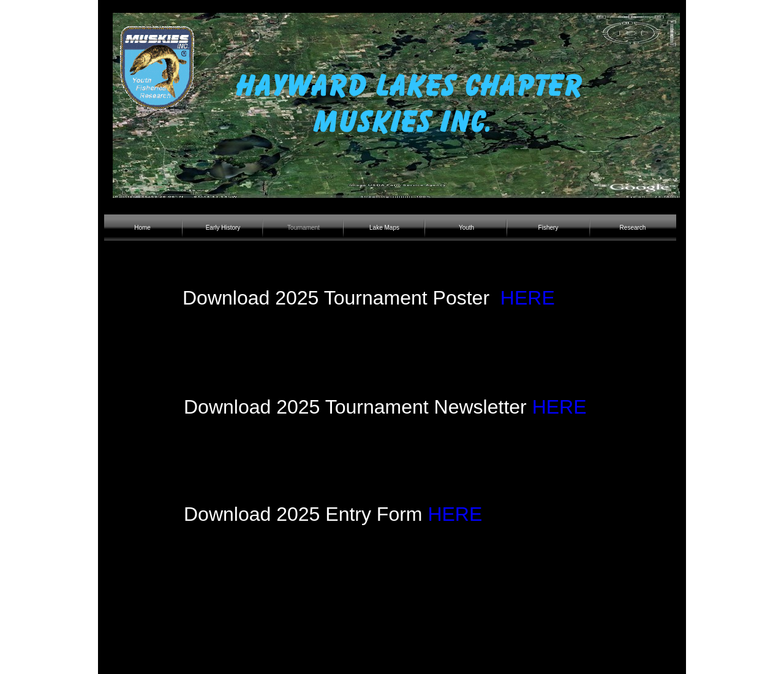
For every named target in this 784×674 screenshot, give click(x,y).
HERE (528, 298)
